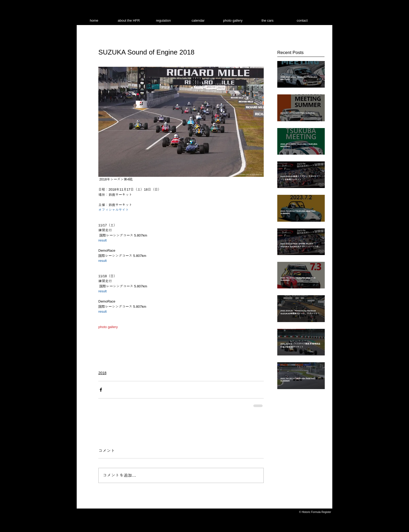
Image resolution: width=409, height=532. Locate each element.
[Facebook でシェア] (101, 390)
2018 (102, 373)
